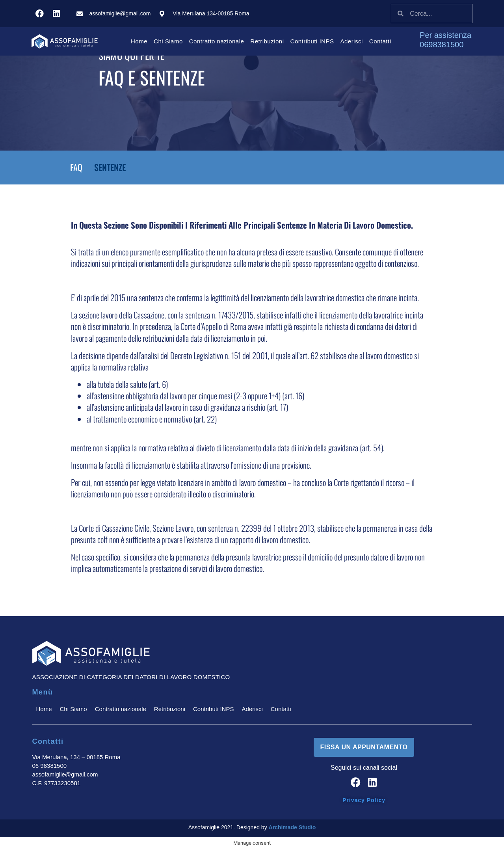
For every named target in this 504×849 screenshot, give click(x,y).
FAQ (76, 167)
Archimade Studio (292, 827)
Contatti (380, 41)
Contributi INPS (312, 41)
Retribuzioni (267, 41)
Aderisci (351, 41)
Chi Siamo (168, 41)
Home (139, 41)
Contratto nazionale (217, 41)
